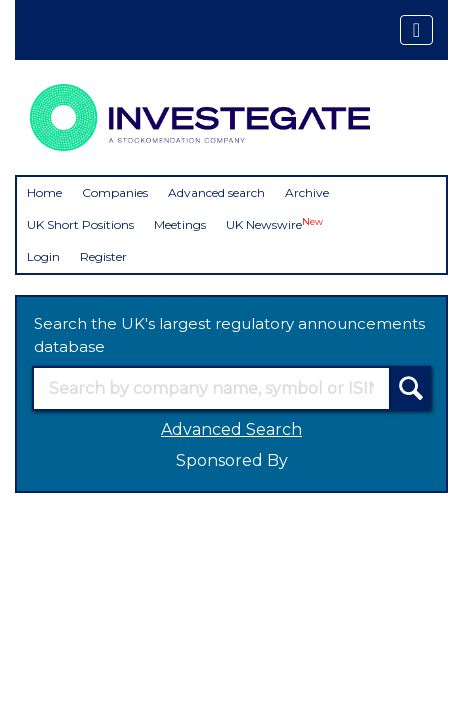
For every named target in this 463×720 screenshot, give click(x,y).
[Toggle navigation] (416, 30)
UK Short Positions (80, 224)
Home (44, 192)
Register (103, 256)
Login (43, 256)
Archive (307, 192)
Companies (115, 192)
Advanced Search (231, 429)
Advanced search (216, 192)
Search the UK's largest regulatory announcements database (229, 335)
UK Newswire (274, 224)
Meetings (180, 224)
